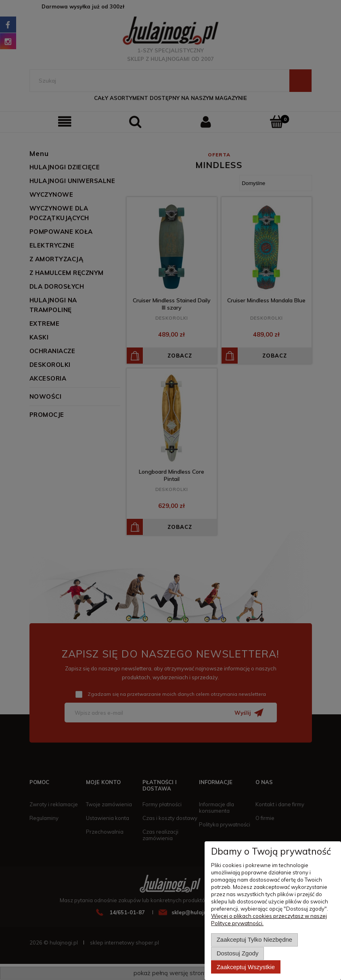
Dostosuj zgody (238, 954)
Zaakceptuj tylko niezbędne (254, 940)
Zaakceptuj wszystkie (246, 967)
